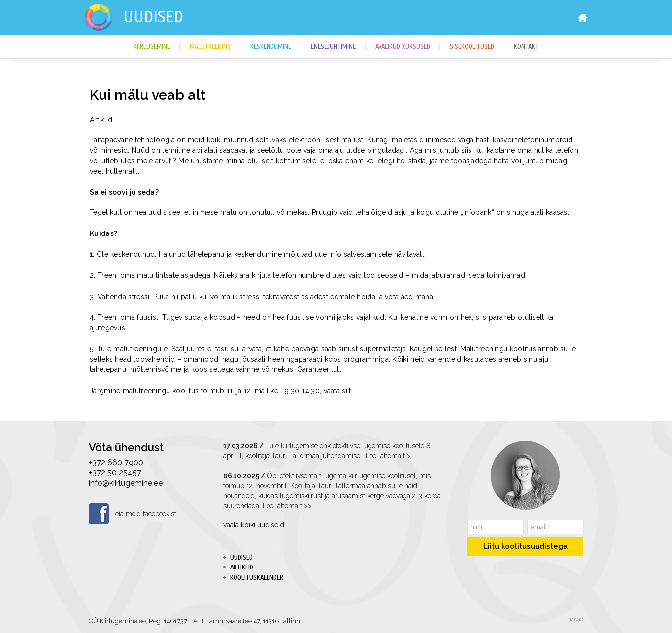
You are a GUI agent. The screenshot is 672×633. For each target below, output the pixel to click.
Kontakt (526, 47)
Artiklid (242, 567)
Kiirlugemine (152, 47)
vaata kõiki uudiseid (254, 525)
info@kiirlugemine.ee (126, 483)
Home (583, 18)
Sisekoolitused (472, 47)
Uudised (153, 17)
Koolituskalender (257, 578)
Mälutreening (210, 47)
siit (346, 391)
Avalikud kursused (403, 47)
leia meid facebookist (145, 514)
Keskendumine (271, 47)
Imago (576, 620)
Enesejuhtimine (333, 47)
